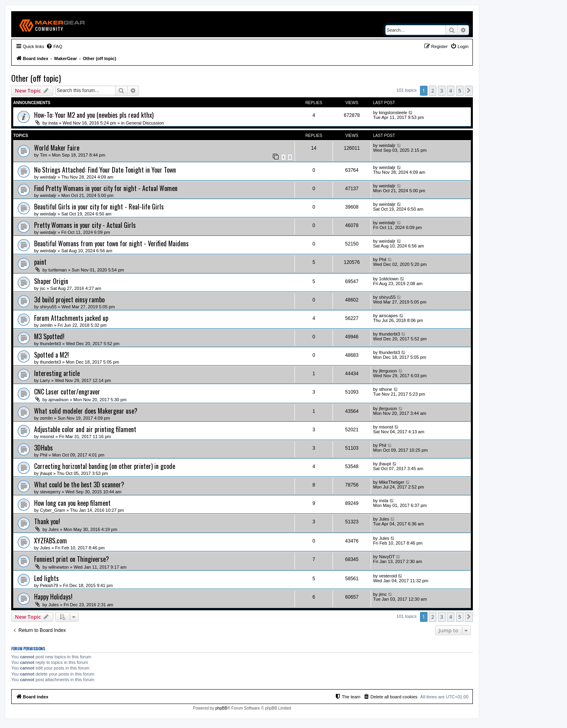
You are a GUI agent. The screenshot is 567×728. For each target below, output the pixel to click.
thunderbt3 (51, 344)
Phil (383, 259)
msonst (47, 436)
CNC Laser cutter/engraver (67, 392)
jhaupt (46, 473)
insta (53, 123)
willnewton (59, 567)
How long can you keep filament (72, 503)
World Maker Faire (57, 148)
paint (40, 262)
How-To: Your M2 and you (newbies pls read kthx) (94, 115)
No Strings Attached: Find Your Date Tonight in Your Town (105, 170)
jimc (383, 594)
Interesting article (57, 373)
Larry (45, 380)
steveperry (50, 492)
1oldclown (389, 279)
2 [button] (433, 90)
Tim (44, 155)
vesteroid (388, 576)
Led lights (46, 578)
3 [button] (442, 90)
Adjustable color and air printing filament (85, 429)
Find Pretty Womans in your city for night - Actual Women (106, 188)
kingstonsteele (393, 113)
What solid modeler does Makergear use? (86, 411)
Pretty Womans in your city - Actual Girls (85, 225)
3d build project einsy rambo (69, 300)
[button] (469, 90)
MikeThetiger (392, 482)
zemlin (46, 325)
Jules (54, 529)
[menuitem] (54, 46)
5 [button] (460, 90)
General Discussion (145, 123)
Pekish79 (49, 585)
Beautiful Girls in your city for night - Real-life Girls (99, 207)
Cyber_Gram (53, 510)
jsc (43, 288)
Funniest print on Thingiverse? (72, 559)
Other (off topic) (36, 78)
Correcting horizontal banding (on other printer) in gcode (105, 466)
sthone (386, 389)
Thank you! (47, 521)
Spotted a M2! (51, 355)
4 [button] (451, 90)
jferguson (388, 371)
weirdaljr (387, 145)
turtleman (58, 270)
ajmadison (59, 400)
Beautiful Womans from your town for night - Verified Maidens (111, 243)
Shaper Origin (51, 281)
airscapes (388, 316)
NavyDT (387, 557)
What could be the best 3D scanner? (79, 485)
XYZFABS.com (50, 541)
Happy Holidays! (53, 597)
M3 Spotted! (49, 336)
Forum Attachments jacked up (71, 318)
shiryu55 (48, 307)
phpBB (221, 708)
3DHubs (43, 448)
